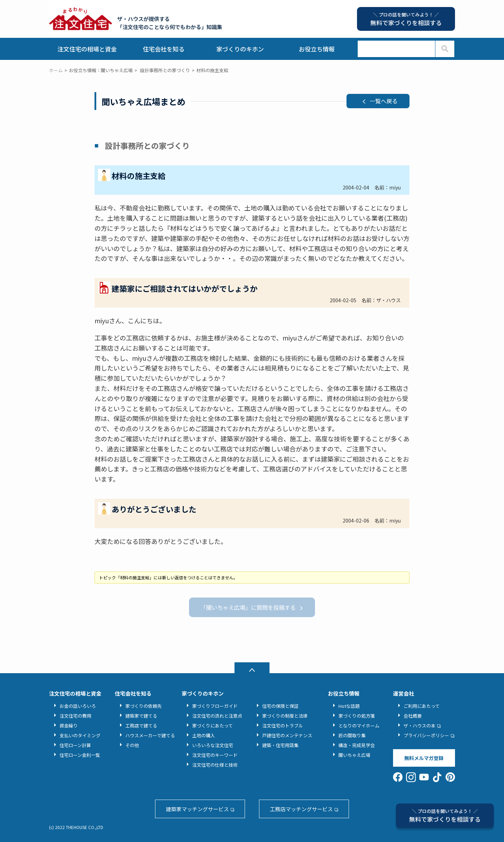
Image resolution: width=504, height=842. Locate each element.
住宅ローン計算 (75, 745)
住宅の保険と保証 (280, 706)
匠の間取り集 (352, 735)
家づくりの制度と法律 (285, 716)
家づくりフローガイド (215, 706)
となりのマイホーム (359, 726)
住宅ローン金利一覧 (80, 755)
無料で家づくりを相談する (445, 816)
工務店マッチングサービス (301, 809)
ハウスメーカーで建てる (150, 735)
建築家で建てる (141, 716)
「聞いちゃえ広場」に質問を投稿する (248, 607)
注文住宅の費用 (75, 716)
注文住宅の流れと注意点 (217, 716)
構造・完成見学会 (357, 745)
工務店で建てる (141, 726)
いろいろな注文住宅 (213, 745)
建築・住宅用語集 (280, 745)
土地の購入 (204, 735)
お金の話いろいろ (78, 706)
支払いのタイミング (80, 735)
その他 (132, 745)
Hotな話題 (349, 706)
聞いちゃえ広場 (354, 755)
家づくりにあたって (212, 726)
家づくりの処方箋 (357, 716)
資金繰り (69, 726)
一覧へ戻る (384, 101)
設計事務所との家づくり (165, 70)
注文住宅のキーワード (215, 755)
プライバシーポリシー (426, 735)
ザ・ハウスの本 (419, 726)
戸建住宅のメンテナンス (287, 735)
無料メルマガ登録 (424, 758)
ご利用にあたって (422, 706)
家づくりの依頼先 (143, 706)
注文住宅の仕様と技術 (215, 765)
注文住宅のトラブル (283, 726)
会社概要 (413, 716)
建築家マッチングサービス (197, 809)
